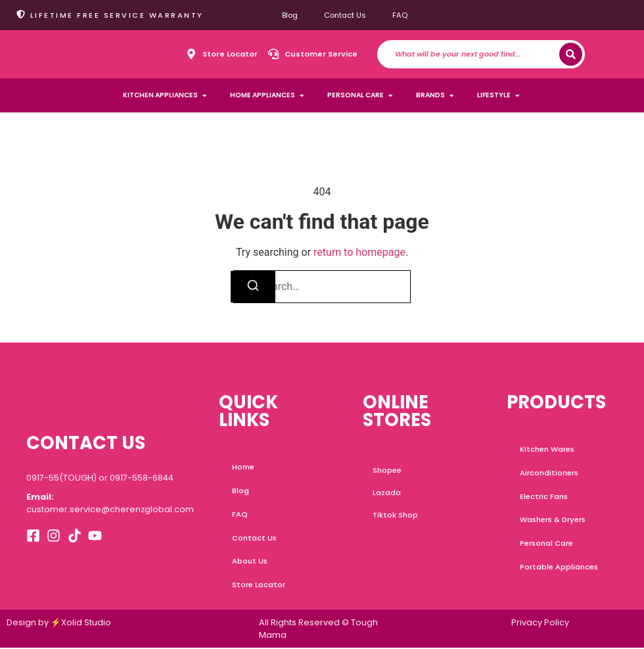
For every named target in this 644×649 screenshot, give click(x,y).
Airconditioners (549, 473)
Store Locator (259, 585)
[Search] (571, 54)
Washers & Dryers (553, 520)
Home (243, 467)
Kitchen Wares (547, 449)
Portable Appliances (559, 567)
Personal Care (546, 544)
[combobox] (477, 54)
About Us (250, 562)
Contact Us (345, 15)
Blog (290, 15)
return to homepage (359, 252)
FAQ (400, 15)
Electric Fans (544, 496)
